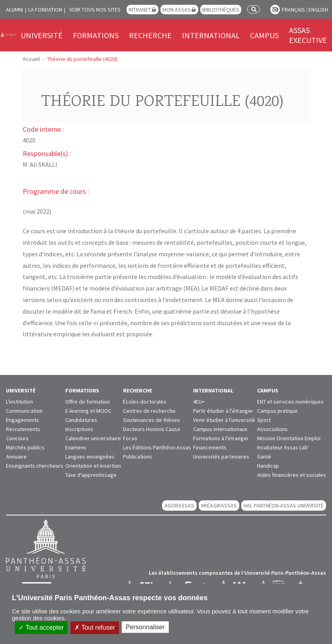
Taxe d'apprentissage (91, 475)
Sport (264, 420)
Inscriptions (79, 429)
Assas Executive (308, 35)
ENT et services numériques (290, 402)
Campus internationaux (220, 429)
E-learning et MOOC (88, 411)
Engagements (22, 420)
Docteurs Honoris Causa (151, 429)
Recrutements (23, 429)
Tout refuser (95, 627)
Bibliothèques (221, 10)
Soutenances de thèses (151, 420)
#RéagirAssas (219, 505)
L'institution (20, 402)
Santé (264, 457)
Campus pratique (277, 411)
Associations (272, 429)
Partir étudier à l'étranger (223, 411)
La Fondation (45, 10)
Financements (210, 447)
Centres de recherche (149, 411)
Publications (138, 457)
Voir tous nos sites (95, 10)
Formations (96, 35)
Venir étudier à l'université (224, 420)
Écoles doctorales (145, 402)
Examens (76, 447)
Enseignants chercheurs (35, 466)
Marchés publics (25, 447)
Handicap (268, 466)
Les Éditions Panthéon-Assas (157, 447)
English (318, 10)
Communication (24, 411)
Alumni (15, 10)
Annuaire (16, 457)
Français (293, 10)
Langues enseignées (90, 457)
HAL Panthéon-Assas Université (284, 505)
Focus (130, 438)
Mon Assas (177, 10)
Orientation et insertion (93, 466)
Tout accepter (41, 627)
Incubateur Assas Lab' (283, 447)
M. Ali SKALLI (40, 164)
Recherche (150, 35)
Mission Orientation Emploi (289, 438)
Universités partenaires (221, 457)
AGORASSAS (179, 505)
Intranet (140, 10)
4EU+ (199, 402)
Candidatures (81, 420)
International (211, 35)
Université (42, 35)
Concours (17, 438)
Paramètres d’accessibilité (275, 10)
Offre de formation (88, 402)
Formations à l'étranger (221, 438)
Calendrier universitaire (93, 438)
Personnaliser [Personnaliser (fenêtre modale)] (145, 627)
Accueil (31, 59)
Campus (264, 35)
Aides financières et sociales (292, 475)
